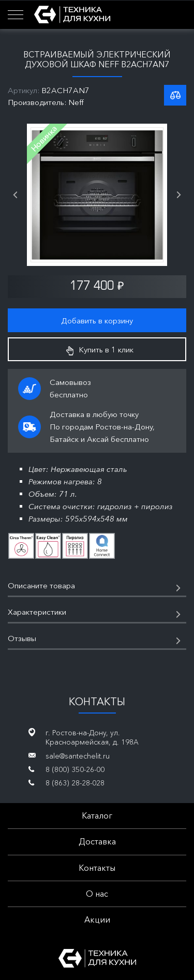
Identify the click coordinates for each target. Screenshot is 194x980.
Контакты (97, 868)
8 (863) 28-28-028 (75, 783)
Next (179, 195)
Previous (15, 195)
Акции (97, 919)
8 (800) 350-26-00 (75, 769)
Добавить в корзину (97, 321)
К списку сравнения (175, 95)
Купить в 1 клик (100, 350)
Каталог (97, 815)
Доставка (97, 841)
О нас (97, 894)
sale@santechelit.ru (78, 756)
